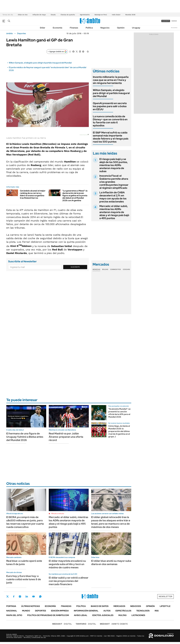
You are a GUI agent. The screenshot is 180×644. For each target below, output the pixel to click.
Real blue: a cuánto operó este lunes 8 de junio (24, 563)
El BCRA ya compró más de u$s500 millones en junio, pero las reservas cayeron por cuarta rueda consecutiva (25, 522)
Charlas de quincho (68, 15)
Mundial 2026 (130, 15)
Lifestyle (165, 606)
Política (89, 28)
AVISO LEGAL (81, 615)
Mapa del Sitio (14, 615)
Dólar (43, 28)
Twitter (8, 596)
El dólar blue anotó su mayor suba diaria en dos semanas (111, 563)
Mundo (26, 611)
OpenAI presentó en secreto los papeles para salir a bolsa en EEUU (110, 106)
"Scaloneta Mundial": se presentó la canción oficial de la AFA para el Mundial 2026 (119, 413)
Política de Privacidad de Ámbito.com (48, 615)
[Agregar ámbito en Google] (57, 52)
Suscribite (75, 267)
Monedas (96, 269)
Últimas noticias (30, 606)
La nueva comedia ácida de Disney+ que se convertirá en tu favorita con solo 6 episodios (110, 121)
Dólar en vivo (23, 15)
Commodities (116, 269)
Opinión (121, 28)
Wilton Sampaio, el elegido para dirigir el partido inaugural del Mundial (40, 63)
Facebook (14, 596)
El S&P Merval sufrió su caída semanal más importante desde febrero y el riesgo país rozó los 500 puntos (111, 137)
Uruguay (136, 28)
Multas (122, 615)
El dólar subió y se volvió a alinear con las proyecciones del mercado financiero (69, 581)
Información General (86, 611)
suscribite (166, 21)
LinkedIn (27, 596)
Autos (107, 611)
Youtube (34, 597)
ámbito (10, 33)
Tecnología (143, 611)
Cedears (126, 269)
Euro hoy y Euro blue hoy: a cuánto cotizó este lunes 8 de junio (24, 579)
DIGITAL (62, 624)
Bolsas (105, 269)
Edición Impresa (60, 611)
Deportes (21, 33)
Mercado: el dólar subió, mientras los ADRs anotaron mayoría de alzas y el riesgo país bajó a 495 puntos (114, 212)
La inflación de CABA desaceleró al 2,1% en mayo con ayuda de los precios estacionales (113, 197)
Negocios (105, 28)
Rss (157, 611)
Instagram (20, 596)
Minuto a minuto (58, 513)
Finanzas (74, 28)
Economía (58, 28)
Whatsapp (40, 596)
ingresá (174, 21)
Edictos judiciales (103, 615)
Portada (11, 606)
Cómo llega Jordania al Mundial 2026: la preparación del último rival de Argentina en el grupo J (119, 431)
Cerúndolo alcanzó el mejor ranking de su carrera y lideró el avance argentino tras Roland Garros (33, 194)
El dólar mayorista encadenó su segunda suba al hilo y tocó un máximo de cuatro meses (67, 564)
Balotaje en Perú (101, 15)
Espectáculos (123, 611)
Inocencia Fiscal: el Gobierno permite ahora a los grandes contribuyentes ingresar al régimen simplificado (114, 182)
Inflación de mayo (39, 15)
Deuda (53, 15)
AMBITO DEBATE (114, 624)
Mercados (119, 606)
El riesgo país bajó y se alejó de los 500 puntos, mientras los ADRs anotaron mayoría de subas (114, 165)
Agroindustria (85, 15)
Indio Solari (116, 15)
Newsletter (174, 28)
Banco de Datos (100, 606)
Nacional (12, 611)
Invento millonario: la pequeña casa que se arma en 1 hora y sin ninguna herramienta (111, 80)
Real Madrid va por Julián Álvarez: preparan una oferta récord (66, 437)
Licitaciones (138, 615)
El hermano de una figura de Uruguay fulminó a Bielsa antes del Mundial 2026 (25, 437)
